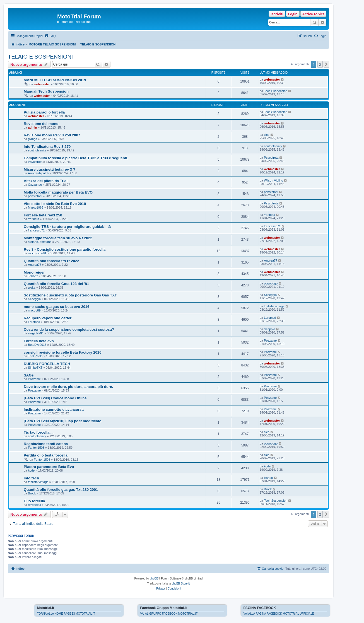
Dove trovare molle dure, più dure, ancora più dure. (68, 387)
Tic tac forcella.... (39, 432)
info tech (31, 478)
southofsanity (37, 150)
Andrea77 (35, 265)
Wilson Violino (273, 180)
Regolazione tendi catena (46, 444)
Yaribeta (33, 219)
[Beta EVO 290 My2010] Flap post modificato (62, 421)
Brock (32, 493)
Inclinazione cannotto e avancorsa (54, 410)
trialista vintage (274, 306)
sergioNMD (36, 333)
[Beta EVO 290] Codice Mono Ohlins (55, 398)
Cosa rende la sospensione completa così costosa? (69, 329)
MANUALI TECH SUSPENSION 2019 (55, 80)
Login (293, 14)
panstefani (35, 196)
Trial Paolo (35, 356)
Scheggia (34, 299)
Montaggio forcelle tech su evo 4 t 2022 (58, 238)
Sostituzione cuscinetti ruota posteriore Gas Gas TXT (70, 295)
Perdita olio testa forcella (46, 455)
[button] (326, 64)
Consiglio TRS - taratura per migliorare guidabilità (67, 227)
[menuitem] (50, 36)
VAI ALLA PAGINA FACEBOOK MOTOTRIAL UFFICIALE (279, 614)
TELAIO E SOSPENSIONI (40, 57)
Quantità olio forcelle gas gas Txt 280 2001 (61, 490)
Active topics (313, 14)
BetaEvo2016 (37, 345)
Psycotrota (35, 162)
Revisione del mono (41, 124)
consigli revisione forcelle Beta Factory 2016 (63, 352)
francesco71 (36, 230)
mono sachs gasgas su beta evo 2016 (56, 307)
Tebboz (33, 276)
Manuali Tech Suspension (46, 91)
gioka (32, 288)
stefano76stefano (40, 242)
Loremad (34, 322)
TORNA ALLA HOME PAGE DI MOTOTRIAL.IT (66, 614)
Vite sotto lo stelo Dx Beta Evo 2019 (55, 204)
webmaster (42, 84)
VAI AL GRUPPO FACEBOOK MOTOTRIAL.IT (169, 614)
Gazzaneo (35, 185)
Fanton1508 (36, 448)
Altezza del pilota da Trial (46, 181)
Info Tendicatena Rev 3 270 (47, 147)
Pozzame (270, 341)
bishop (268, 478)
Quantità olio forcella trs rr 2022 (51, 261)
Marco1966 (36, 207)
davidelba (34, 505)
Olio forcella (34, 501)
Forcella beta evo (39, 341)
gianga (32, 139)
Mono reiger (34, 272)
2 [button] (320, 64)
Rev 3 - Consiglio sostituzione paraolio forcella (65, 249)
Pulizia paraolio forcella (44, 112)
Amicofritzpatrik (38, 173)
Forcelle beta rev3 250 (43, 215)
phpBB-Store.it (181, 584)
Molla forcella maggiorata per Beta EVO (58, 192)
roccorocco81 (37, 253)
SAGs (29, 375)
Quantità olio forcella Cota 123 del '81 (56, 284)
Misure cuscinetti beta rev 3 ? (50, 169)
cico (267, 135)
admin (32, 127)
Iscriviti (277, 14)
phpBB (154, 579)
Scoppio (269, 329)
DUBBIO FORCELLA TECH (47, 364)
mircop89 (34, 310)
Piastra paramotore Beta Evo (49, 467)
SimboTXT (35, 368)
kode (31, 470)
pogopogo (271, 283)
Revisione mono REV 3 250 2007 (52, 135)
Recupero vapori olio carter (48, 318)
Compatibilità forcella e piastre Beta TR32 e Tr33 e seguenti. (76, 158)
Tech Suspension (276, 91)
